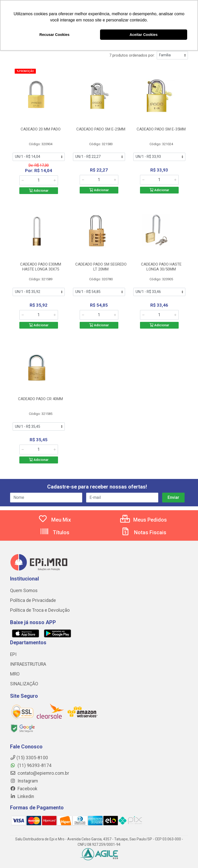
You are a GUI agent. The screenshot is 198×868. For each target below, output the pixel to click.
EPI (13, 654)
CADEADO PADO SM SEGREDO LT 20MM (101, 267)
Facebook (24, 789)
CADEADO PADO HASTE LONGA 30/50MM (161, 267)
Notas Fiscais (144, 532)
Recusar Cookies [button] (55, 35)
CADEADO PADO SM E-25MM (101, 129)
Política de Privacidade (33, 600)
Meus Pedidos (143, 520)
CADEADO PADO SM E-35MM (161, 129)
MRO (15, 674)
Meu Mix (55, 520)
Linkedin (22, 796)
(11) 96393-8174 (31, 765)
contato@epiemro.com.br (40, 773)
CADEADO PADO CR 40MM (40, 399)
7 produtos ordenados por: (132, 55)
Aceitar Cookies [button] (143, 35)
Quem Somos (24, 591)
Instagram (24, 781)
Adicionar (39, 191)
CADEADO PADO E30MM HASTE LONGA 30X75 (41, 267)
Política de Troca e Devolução (40, 610)
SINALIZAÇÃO (24, 684)
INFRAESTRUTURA (28, 664)
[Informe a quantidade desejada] (39, 180)
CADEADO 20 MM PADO (41, 129)
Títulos (55, 532)
